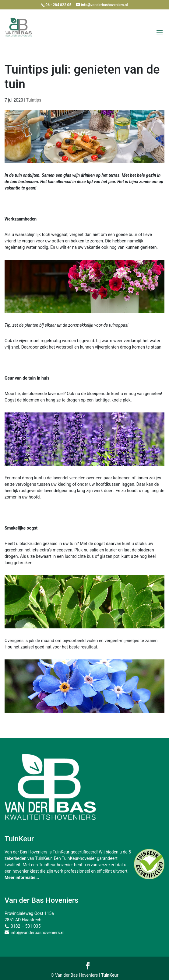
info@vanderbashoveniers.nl (37, 933)
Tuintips (34, 100)
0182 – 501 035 (26, 926)
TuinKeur (110, 975)
